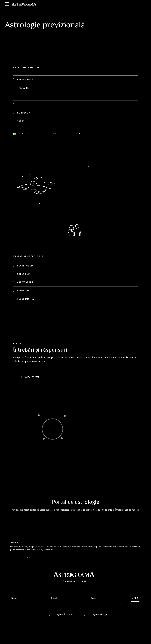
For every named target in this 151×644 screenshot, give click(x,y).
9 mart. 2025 (16, 543)
